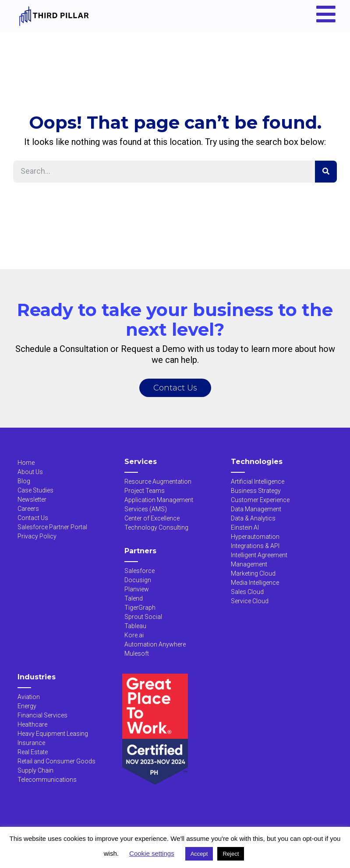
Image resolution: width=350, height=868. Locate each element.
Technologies (257, 462)
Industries (37, 677)
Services (141, 462)
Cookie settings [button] (152, 853)
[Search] (326, 172)
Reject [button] (231, 854)
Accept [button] (199, 854)
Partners (140, 551)
